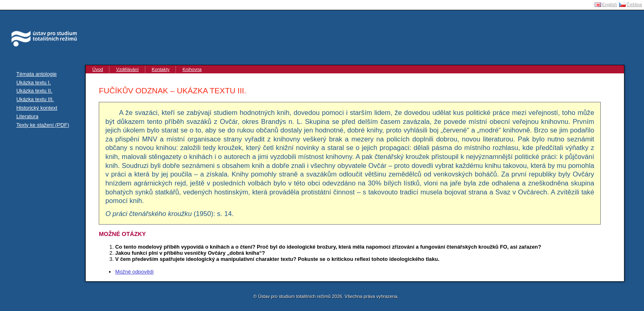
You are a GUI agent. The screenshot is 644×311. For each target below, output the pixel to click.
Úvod (98, 69)
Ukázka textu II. (34, 91)
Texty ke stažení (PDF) (43, 125)
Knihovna (192, 69)
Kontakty (161, 69)
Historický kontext (37, 108)
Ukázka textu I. (34, 83)
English (610, 4)
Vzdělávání (127, 69)
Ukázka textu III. (35, 99)
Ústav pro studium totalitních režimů (40, 21)
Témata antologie (37, 74)
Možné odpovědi (134, 272)
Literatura (27, 116)
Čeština (634, 4)
